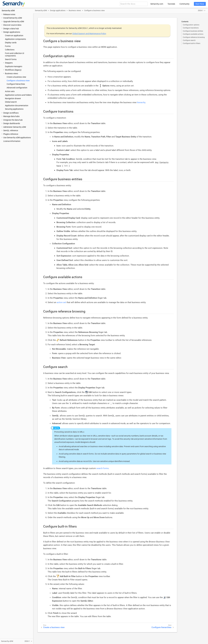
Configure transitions (191, 28)
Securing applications (14, 109)
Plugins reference (11, 134)
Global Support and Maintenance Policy (89, 34)
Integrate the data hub (13, 120)
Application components (15, 39)
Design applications (12, 32)
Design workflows (11, 113)
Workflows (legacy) (13, 70)
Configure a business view (18, 81)
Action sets (10, 91)
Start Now (200, 4)
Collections (10, 50)
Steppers (9, 63)
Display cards (11, 43)
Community (184, 4)
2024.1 (201, 10)
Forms (8, 46)
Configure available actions (193, 34)
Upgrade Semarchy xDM (14, 21)
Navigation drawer (13, 98)
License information (12, 141)
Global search (11, 102)
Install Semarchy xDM (13, 18)
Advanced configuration (17, 88)
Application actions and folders (18, 95)
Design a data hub (11, 29)
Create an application (14, 35)
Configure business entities (193, 31)
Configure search (189, 40)
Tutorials (171, 4)
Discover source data (12, 25)
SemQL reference (11, 130)
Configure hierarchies (16, 84)
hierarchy (141, 102)
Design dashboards (12, 123)
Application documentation (17, 106)
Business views (11, 73)
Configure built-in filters (192, 43)
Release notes (9, 14)
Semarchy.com (157, 4)
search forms (103, 468)
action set (61, 302)
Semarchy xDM (8, 11)
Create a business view (16, 77)
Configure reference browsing (194, 37)
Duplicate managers (14, 66)
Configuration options (191, 25)
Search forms (11, 59)
